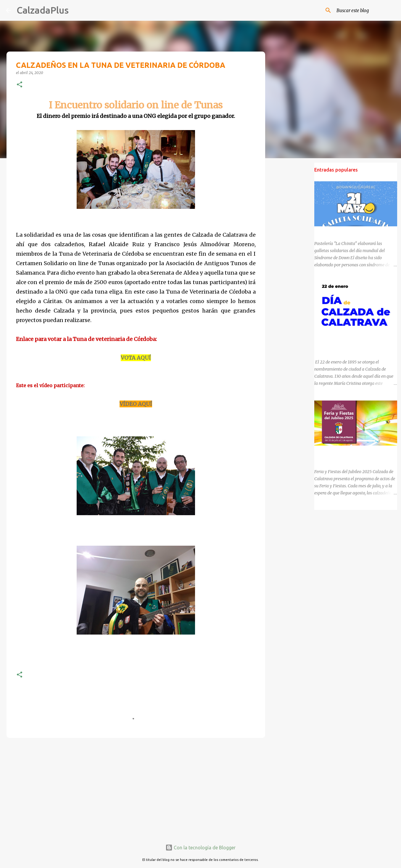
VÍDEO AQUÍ (136, 404)
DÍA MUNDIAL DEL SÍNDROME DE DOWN (354, 232)
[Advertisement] (136, 788)
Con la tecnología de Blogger (200, 848)
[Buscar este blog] (365, 10)
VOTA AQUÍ (136, 358)
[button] (20, 85)
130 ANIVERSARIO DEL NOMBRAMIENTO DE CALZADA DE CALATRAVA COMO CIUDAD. (354, 341)
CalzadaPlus (43, 10)
